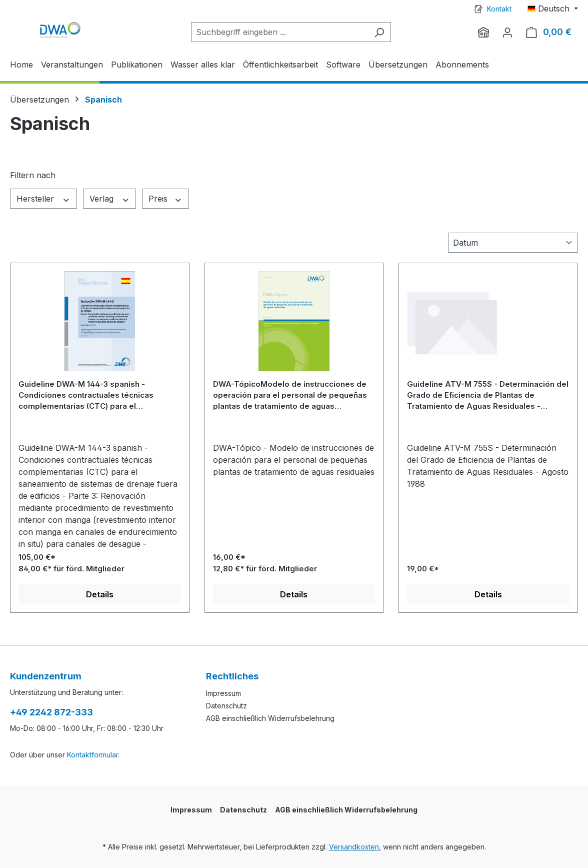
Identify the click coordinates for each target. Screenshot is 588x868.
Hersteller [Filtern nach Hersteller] (43, 199)
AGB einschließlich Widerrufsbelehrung (270, 718)
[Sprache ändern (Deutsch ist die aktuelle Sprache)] (553, 9)
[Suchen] (379, 32)
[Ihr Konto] (507, 32)
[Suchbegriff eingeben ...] (279, 32)
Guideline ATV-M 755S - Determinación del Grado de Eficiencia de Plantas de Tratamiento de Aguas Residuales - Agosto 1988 (488, 395)
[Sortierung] (513, 243)
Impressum (223, 693)
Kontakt (499, 9)
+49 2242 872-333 (51, 712)
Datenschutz (226, 706)
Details (100, 594)
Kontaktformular (92, 755)
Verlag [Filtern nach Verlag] (110, 199)
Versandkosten (354, 847)
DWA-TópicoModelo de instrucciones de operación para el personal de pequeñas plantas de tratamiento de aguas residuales (290, 395)
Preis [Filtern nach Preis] (165, 199)
